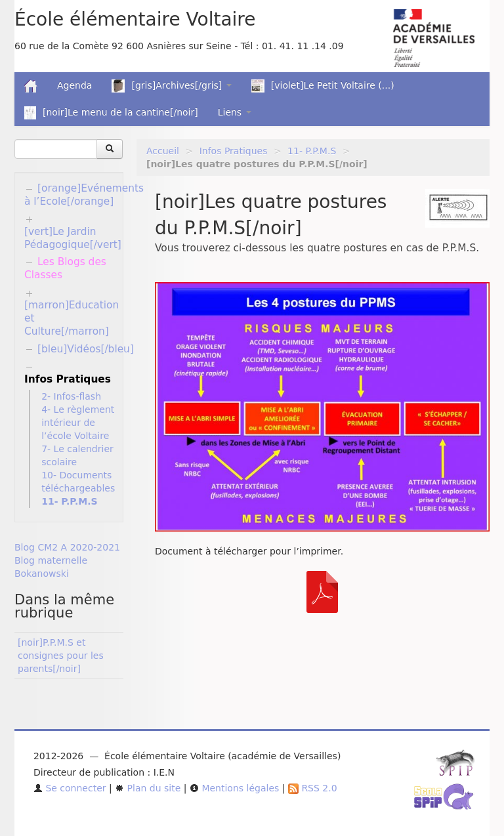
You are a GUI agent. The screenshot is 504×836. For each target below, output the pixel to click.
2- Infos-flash (71, 396)
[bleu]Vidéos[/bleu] (86, 349)
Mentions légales (234, 788)
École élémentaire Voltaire (135, 19)
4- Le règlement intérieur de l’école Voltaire (78, 423)
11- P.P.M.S (312, 151)
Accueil (163, 151)
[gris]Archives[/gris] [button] (171, 86)
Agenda (74, 85)
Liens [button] (235, 112)
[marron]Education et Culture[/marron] (72, 318)
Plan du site (148, 788)
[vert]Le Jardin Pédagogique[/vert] (73, 238)
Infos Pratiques (234, 151)
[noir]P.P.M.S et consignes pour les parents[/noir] (61, 656)
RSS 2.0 (313, 788)
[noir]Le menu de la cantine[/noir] (111, 113)
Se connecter (70, 788)
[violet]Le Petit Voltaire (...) (323, 86)
